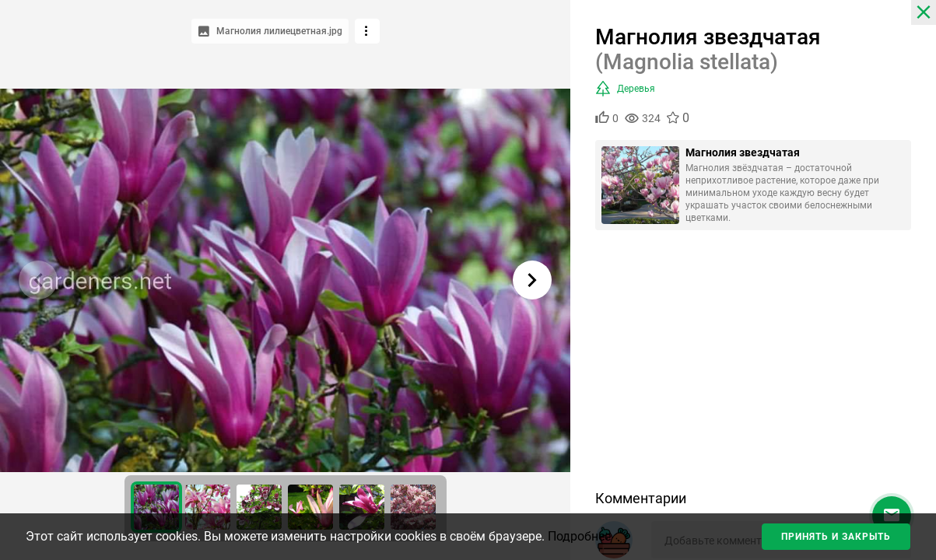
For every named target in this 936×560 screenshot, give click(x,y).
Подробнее (579, 536)
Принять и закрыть (836, 537)
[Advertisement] (753, 366)
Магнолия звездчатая (743, 152)
